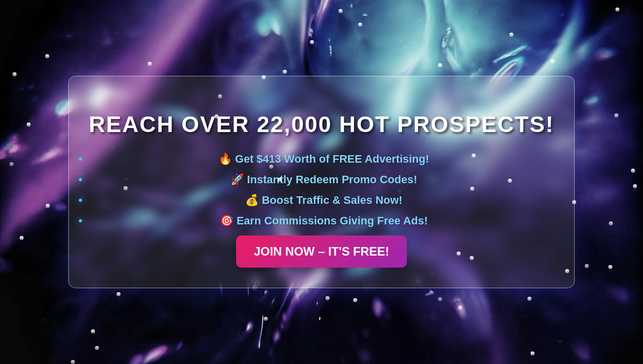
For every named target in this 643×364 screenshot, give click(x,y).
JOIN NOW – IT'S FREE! (321, 251)
